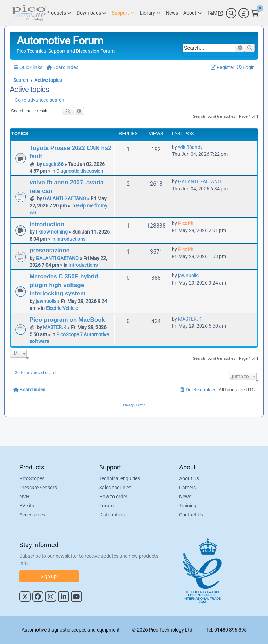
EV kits (27, 506)
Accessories (32, 515)
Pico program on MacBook (67, 320)
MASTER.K (55, 327)
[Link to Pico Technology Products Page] (59, 13)
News (185, 497)
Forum (106, 506)
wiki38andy (190, 147)
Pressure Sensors (38, 488)
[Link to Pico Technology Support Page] (123, 13)
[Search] (231, 13)
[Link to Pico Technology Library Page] (150, 13)
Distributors (112, 515)
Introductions (71, 239)
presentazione (49, 250)
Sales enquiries (115, 488)
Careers (187, 488)
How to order (113, 497)
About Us (189, 478)
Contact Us (191, 515)
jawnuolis (46, 301)
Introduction (47, 224)
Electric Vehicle (62, 308)
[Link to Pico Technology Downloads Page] (92, 13)
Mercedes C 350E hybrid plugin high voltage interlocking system (64, 285)
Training (188, 506)
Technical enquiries (120, 478)
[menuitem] (246, 67)
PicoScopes (32, 478)
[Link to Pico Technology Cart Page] (255, 13)
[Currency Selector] (244, 13)
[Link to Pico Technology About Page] (193, 13)
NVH (24, 497)
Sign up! (49, 576)
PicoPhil (187, 223)
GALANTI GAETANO (65, 198)
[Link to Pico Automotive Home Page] (28, 13)
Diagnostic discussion (80, 171)
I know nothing (52, 232)
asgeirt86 (53, 164)
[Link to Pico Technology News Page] (172, 13)
